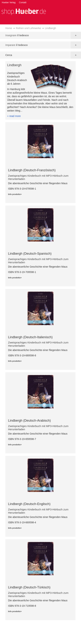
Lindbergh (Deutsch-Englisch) (29, 504)
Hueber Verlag (9, 3)
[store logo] (24, 11)
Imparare (17, 45)
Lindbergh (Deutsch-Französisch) (32, 170)
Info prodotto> (15, 194)
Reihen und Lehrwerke (29, 28)
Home (9, 28)
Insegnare (17, 35)
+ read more (14, 116)
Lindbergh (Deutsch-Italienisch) (30, 337)
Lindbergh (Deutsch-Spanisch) (30, 254)
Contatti (23, 3)
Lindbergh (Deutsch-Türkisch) (29, 587)
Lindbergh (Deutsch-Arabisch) (29, 421)
